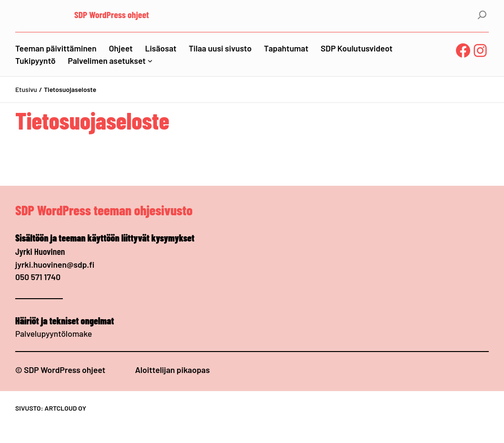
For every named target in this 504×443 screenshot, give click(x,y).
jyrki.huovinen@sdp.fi (55, 264)
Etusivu (26, 89)
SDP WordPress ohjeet (112, 14)
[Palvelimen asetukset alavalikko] (150, 61)
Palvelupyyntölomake (54, 333)
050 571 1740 (38, 277)
